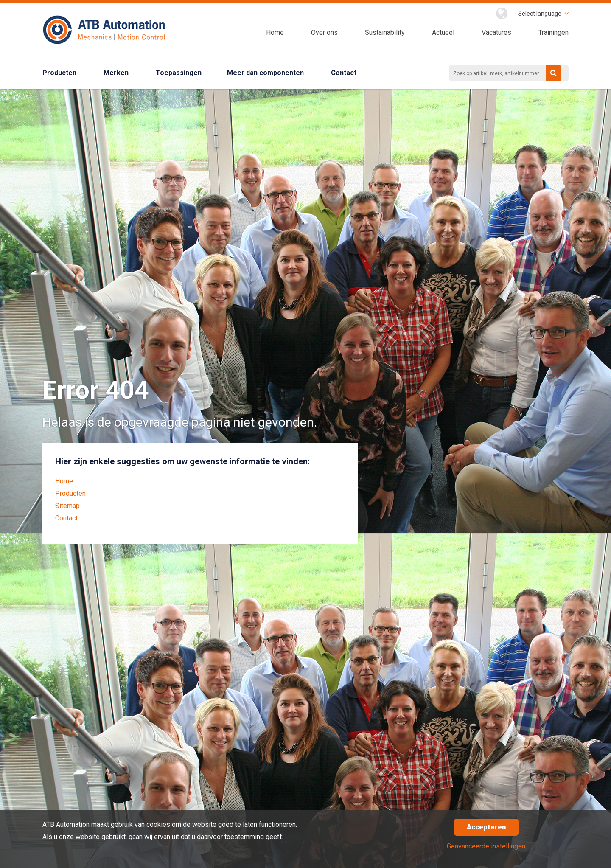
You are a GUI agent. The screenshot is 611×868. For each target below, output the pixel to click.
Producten (59, 73)
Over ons (324, 32)
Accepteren (486, 827)
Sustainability (385, 32)
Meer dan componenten (265, 73)
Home (275, 32)
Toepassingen (179, 73)
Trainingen (554, 32)
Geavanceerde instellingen (486, 846)
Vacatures (496, 32)
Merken (116, 73)
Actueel (443, 32)
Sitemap (67, 506)
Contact (344, 73)
